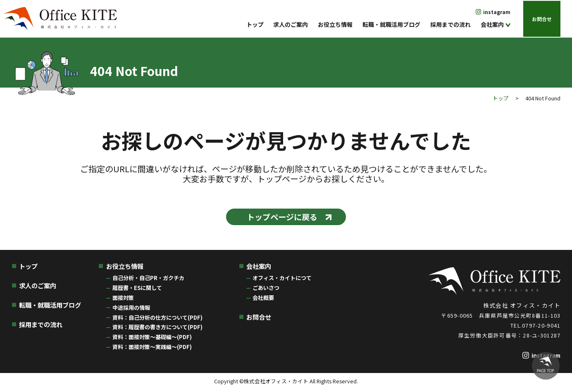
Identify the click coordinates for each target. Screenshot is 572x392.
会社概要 (263, 300)
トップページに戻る (281, 218)
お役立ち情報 (335, 24)
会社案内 (492, 24)
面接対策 (123, 300)
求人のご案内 (291, 24)
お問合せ (542, 18)
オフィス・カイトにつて (282, 280)
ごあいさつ (266, 290)
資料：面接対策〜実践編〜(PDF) (152, 349)
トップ (255, 24)
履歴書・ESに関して (137, 290)
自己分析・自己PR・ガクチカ (148, 280)
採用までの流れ (450, 24)
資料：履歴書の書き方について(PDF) (157, 329)
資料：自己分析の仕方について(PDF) (157, 320)
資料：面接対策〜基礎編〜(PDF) (152, 339)
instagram (497, 12)
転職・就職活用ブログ (391, 24)
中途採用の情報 (131, 310)
